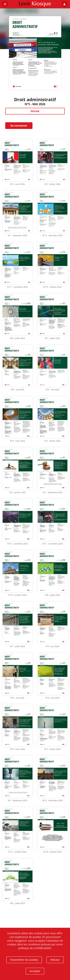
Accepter (35, 971)
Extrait (35, 111)
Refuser (55, 960)
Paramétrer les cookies (24, 960)
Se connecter (19, 126)
